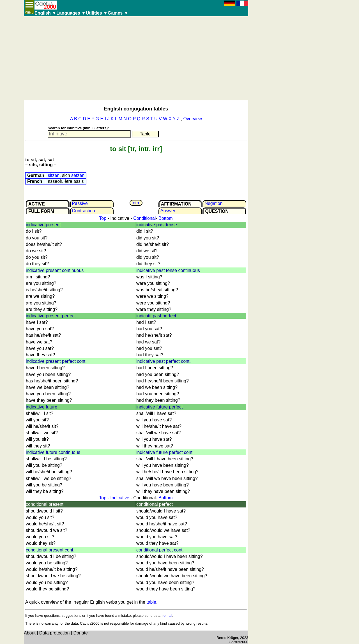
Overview (193, 119)
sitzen (54, 175)
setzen (78, 175)
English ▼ (45, 13)
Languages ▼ (71, 13)
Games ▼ (118, 13)
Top (103, 218)
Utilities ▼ (97, 13)
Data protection (55, 633)
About (30, 633)
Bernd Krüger (227, 638)
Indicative (120, 498)
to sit (118, 149)
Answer (168, 211)
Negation (213, 203)
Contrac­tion (84, 211)
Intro (136, 203)
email (168, 616)
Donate (80, 633)
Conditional (144, 218)
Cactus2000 (239, 642)
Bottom (166, 218)
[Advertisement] (136, 58)
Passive (80, 203)
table (151, 602)
